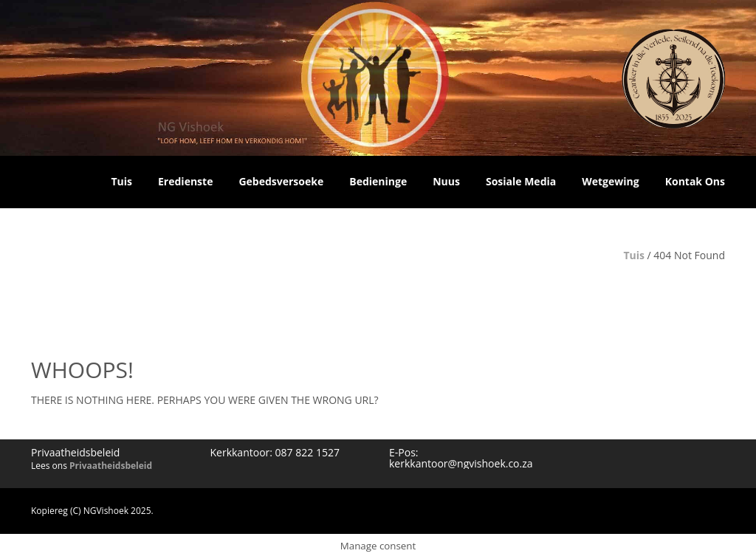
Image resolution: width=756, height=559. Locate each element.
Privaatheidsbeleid (111, 466)
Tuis (634, 255)
